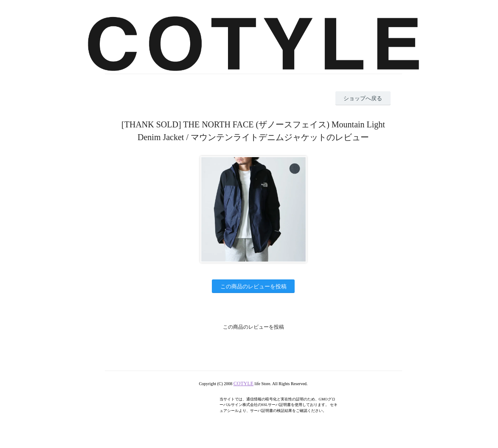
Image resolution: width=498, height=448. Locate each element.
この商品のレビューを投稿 (253, 286)
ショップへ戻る (363, 98)
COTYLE (243, 383)
